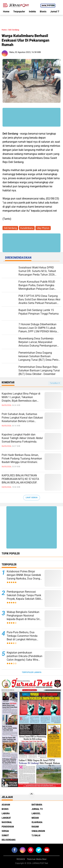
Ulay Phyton (43, 228)
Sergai (5, 831)
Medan (35, 818)
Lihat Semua (32, 498)
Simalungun (38, 831)
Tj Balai (36, 835)
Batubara (37, 805)
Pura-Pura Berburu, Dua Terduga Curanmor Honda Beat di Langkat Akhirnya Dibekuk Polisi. (22, 636)
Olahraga (37, 822)
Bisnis (43, 11)
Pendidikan (8, 827)
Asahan (6, 805)
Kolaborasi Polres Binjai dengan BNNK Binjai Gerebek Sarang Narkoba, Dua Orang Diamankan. (24, 575)
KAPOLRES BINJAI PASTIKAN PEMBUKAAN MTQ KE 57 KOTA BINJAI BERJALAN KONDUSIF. (20, 479)
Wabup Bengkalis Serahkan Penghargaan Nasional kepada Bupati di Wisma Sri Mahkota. (23, 616)
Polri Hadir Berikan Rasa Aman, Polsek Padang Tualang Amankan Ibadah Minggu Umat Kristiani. (22, 459)
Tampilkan (55, 383)
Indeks (32, 11)
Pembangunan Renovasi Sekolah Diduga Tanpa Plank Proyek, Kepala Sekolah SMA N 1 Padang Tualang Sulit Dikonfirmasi (24, 595)
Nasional (7, 822)
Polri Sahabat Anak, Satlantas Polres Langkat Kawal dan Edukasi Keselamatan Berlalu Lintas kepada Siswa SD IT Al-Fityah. (22, 418)
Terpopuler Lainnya (32, 672)
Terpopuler (19, 11)
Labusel (36, 813)
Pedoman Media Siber (37, 859)
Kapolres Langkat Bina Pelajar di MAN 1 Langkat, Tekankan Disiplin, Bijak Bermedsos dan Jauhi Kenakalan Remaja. (21, 397)
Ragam (35, 827)
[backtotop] (32, 795)
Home (6, 11)
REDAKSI (21, 859)
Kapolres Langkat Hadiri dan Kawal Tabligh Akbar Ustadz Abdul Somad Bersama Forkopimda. (22, 438)
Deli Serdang (14, 30)
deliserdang (9, 840)
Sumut (5, 835)
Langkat (6, 818)
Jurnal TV (55, 11)
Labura (6, 813)
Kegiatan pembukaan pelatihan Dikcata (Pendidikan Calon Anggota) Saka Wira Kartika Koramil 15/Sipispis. (25, 656)
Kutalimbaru (27, 228)
